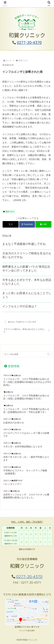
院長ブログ (9, 212)
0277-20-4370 (29, 43)
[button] (49, 354)
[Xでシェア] (11, 224)
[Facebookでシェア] (27, 224)
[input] (27, 354)
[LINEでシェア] (43, 224)
